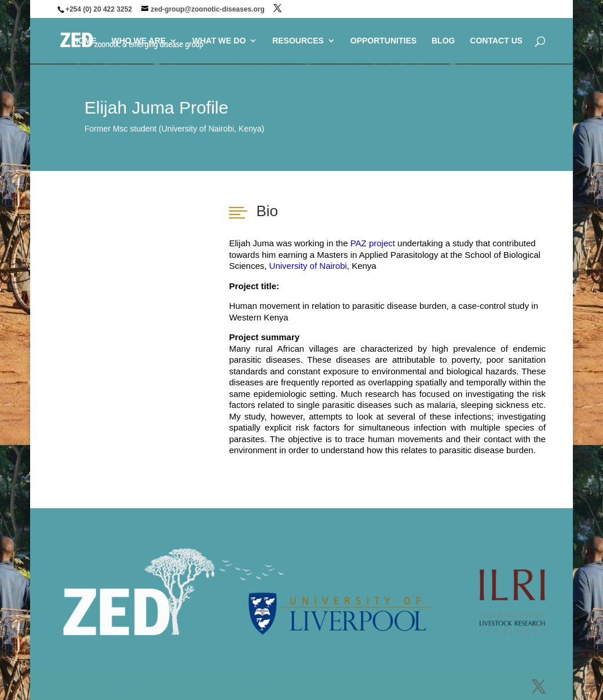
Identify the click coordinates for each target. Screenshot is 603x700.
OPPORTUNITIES (383, 41)
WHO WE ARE (139, 41)
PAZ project (373, 243)
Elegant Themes (141, 685)
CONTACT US (496, 41)
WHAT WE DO (219, 41)
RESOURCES (298, 41)
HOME (85, 41)
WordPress (253, 685)
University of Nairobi (308, 266)
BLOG (443, 41)
